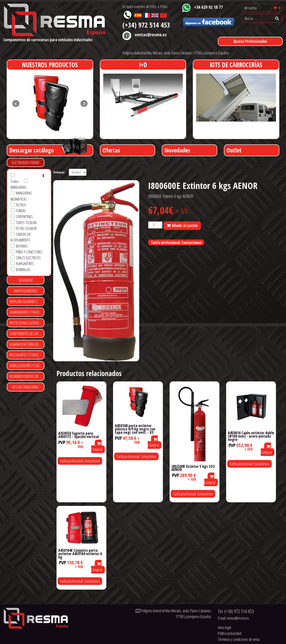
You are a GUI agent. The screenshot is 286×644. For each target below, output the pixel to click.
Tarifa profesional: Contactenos (176, 242)
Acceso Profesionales (250, 41)
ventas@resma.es (151, 34)
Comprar (97, 447)
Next (84, 104)
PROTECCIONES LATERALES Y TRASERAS (27, 323)
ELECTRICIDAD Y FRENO (26, 163)
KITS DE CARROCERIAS (26, 387)
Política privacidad (230, 633)
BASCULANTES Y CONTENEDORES (27, 355)
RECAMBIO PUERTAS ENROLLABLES (27, 376)
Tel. (236, 611)
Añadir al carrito (185, 225)
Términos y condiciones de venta (239, 639)
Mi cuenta (250, 8)
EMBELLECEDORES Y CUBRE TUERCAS (27, 366)
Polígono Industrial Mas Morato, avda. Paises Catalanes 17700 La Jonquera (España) (176, 53)
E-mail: (233, 618)
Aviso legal (224, 627)
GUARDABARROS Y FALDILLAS (27, 312)
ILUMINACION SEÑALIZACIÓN (27, 344)
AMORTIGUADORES (26, 291)
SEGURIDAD (26, 280)
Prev (16, 104)
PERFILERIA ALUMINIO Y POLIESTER (27, 302)
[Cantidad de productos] (155, 225)
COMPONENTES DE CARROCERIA (27, 334)
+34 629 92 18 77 (208, 7)
